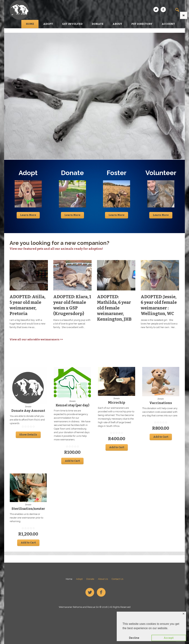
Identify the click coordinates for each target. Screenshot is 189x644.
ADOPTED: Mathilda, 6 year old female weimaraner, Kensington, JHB (114, 308)
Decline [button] (134, 638)
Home (69, 579)
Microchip (117, 403)
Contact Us (117, 579)
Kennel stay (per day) (72, 405)
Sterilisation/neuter (28, 509)
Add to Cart (72, 461)
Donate (28, 407)
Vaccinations (161, 403)
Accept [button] (169, 638)
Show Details (28, 435)
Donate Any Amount (28, 411)
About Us (103, 579)
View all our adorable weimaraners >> (36, 339)
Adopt (79, 579)
